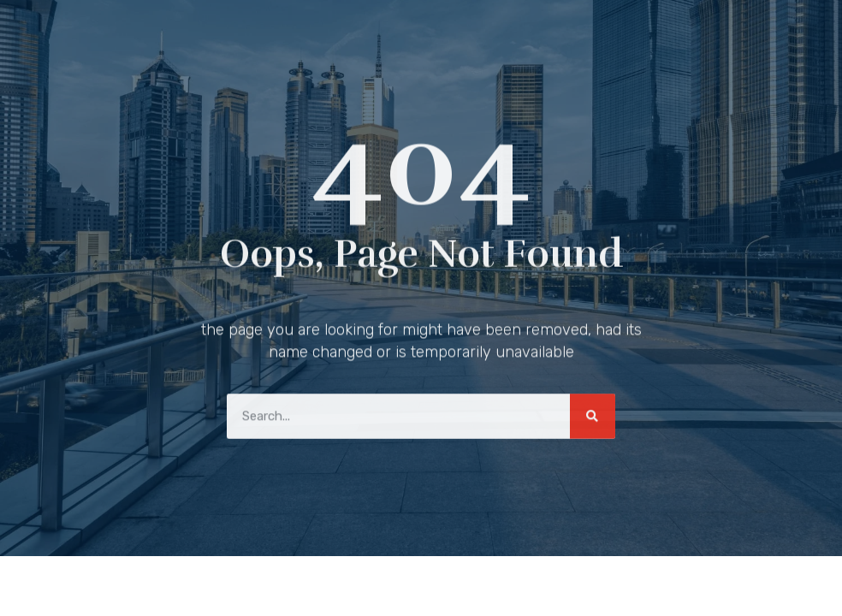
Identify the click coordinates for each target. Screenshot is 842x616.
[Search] (593, 414)
